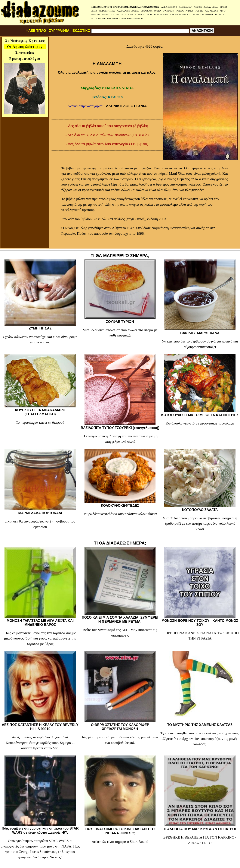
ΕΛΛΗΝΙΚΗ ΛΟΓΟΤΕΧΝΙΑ (125, 106)
